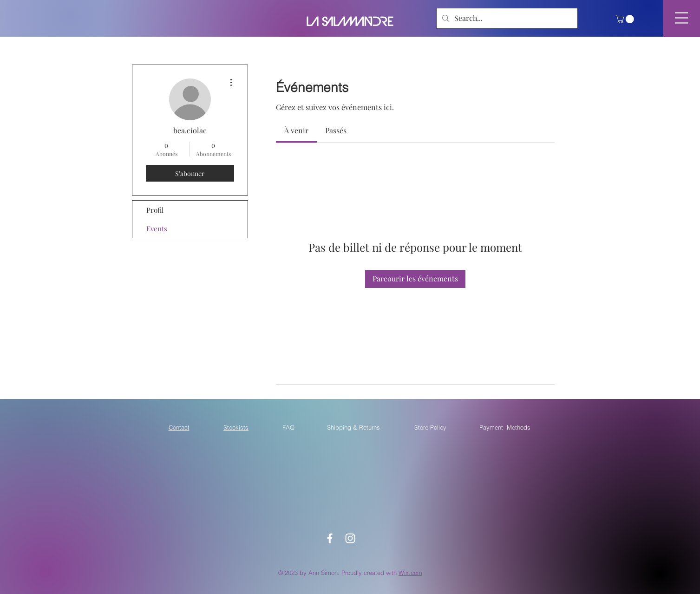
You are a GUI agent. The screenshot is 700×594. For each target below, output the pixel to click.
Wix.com (410, 573)
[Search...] (506, 18)
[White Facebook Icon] (330, 538)
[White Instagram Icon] (350, 538)
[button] (626, 19)
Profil (155, 210)
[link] (296, 130)
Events (157, 228)
